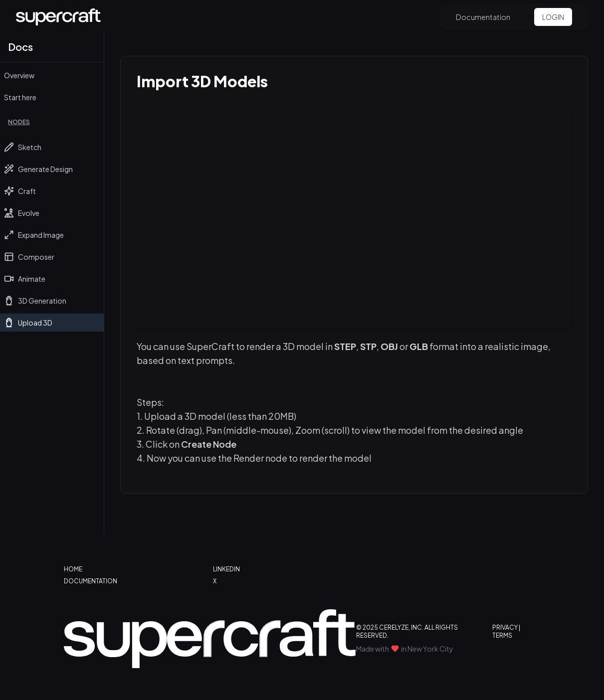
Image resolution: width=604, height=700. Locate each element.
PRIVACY (505, 627)
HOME (73, 569)
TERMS (502, 635)
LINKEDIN (226, 569)
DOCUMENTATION (91, 581)
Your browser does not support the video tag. (354, 219)
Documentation (483, 17)
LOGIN (553, 17)
